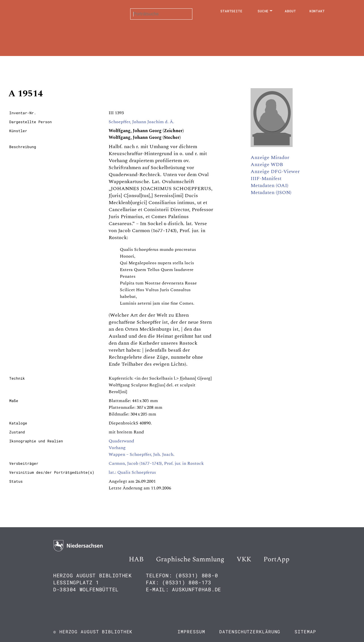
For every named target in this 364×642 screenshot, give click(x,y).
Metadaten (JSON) (271, 192)
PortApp (276, 559)
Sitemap (305, 632)
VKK (244, 559)
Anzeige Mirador (270, 157)
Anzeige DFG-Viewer (275, 171)
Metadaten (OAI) (269, 185)
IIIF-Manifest (266, 178)
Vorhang (117, 448)
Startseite (231, 11)
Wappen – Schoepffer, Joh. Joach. (142, 454)
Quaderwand (121, 441)
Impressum (191, 632)
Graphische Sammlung (190, 559)
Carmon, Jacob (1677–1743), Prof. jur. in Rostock (156, 463)
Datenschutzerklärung (250, 632)
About (290, 11)
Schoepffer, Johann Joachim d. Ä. (141, 122)
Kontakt (317, 11)
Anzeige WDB (267, 164)
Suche (263, 11)
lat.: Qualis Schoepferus (132, 472)
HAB (136, 559)
